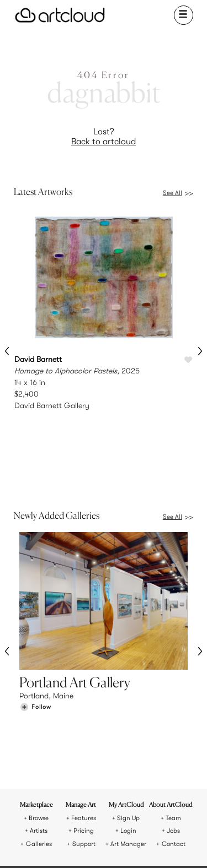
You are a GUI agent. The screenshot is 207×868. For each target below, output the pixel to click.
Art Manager (128, 730)
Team (173, 704)
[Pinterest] (76, 845)
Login (128, 717)
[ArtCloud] (60, 15)
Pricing (84, 717)
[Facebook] (95, 845)
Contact (174, 730)
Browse (39, 704)
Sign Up (128, 704)
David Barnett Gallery (52, 405)
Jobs (173, 717)
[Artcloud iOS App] (131, 846)
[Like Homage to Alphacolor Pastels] (188, 360)
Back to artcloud (104, 142)
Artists (39, 717)
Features (84, 704)
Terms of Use (81, 807)
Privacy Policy (125, 807)
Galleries (39, 730)
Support (84, 730)
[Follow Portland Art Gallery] (35, 638)
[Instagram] (57, 845)
